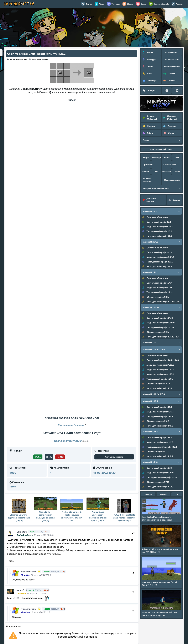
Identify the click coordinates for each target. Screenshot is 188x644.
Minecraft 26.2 (161, 211)
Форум (86, 4)
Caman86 (22, 532)
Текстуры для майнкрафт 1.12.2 (160, 447)
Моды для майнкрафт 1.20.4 (158, 369)
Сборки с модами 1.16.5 (156, 421)
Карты (169, 73)
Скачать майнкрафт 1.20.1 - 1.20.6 (161, 360)
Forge (146, 157)
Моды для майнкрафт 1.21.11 (158, 287)
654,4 (40, 532)
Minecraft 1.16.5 (161, 401)
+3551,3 (47, 572)
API (177, 157)
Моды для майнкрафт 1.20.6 (158, 365)
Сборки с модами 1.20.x (156, 384)
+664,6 (33, 532)
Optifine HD (148, 164)
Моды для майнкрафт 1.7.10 (158, 473)
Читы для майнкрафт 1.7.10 (158, 487)
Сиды (169, 133)
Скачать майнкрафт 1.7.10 (157, 468)
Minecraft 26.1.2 (161, 242)
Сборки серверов (172, 180)
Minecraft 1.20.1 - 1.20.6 (161, 350)
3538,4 (55, 572)
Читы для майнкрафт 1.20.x (158, 388)
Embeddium (167, 172)
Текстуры (113, 4)
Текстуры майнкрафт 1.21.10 (158, 327)
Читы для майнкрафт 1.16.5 (158, 426)
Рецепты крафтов (147, 180)
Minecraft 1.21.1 (161, 343)
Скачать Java (170, 164)
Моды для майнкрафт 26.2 (157, 227)
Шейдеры (150, 80)
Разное (161, 140)
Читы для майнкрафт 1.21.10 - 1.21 (161, 337)
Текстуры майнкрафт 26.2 (157, 231)
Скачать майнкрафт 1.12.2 (157, 437)
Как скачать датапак (71, 425)
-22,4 (45, 590)
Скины (141, 4)
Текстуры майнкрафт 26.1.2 (158, 262)
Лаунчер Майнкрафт (171, 118)
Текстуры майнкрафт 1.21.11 (158, 292)
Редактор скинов (172, 66)
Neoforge (156, 157)
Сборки (128, 4)
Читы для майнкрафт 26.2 (157, 236)
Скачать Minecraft (159, 4)
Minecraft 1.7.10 (161, 462)
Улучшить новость (114, 457)
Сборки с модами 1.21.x (156, 297)
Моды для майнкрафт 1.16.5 (158, 412)
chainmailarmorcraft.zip (68, 441)
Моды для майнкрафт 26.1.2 (158, 257)
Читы (147, 73)
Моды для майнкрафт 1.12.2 (158, 442)
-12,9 (62, 572)
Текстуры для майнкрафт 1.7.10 (160, 477)
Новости (149, 126)
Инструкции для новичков (161, 188)
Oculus (177, 171)
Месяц (163, 494)
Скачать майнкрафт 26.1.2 (157, 252)
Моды (99, 4)
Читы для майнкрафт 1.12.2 (158, 456)
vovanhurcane (21, 59)
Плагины (170, 126)
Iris (156, 171)
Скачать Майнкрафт (150, 118)
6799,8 (39, 590)
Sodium (146, 171)
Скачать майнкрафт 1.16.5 (157, 407)
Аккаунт (177, 4)
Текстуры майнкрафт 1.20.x (158, 379)
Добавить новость (149, 200)
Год (177, 494)
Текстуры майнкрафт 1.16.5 (158, 416)
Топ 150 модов (171, 52)
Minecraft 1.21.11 (161, 272)
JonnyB (20, 590)
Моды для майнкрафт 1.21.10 (158, 323)
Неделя (148, 494)
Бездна (45, 59)
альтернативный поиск (161, 149)
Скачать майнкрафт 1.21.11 (157, 283)
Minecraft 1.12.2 (161, 432)
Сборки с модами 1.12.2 (156, 451)
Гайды (148, 133)
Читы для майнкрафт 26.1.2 (158, 266)
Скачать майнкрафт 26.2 (157, 222)
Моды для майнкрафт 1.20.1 (158, 374)
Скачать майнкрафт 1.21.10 (158, 318)
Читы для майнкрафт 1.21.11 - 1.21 (161, 301)
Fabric (167, 157)
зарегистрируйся (65, 633)
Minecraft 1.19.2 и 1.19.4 (161, 394)
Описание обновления (155, 217)
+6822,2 (31, 590)
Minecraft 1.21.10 (161, 307)
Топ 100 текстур (171, 59)
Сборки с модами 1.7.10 (156, 482)
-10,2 (46, 532)
